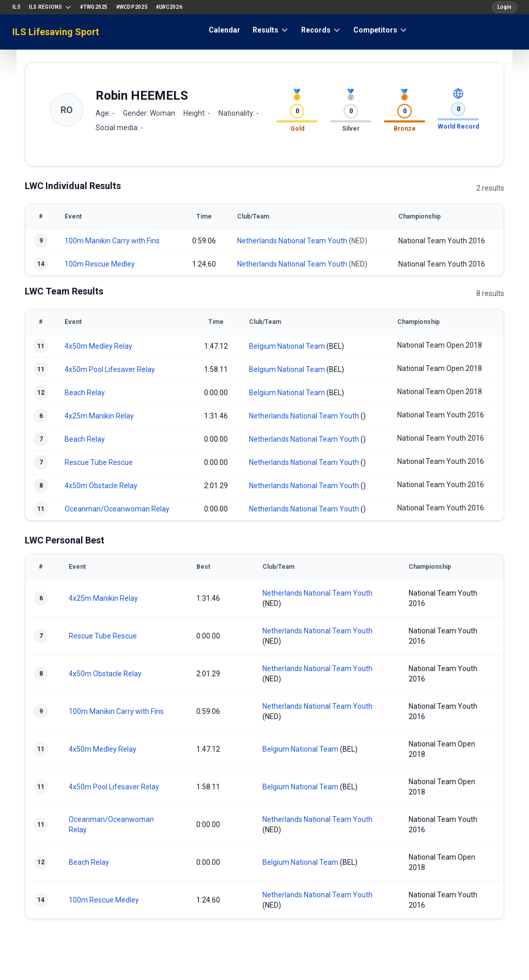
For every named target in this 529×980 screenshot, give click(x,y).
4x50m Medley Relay (98, 346)
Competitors (380, 30)
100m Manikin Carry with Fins (112, 241)
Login (504, 7)
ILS (17, 7)
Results (271, 30)
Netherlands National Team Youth (292, 241)
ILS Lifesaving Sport (56, 32)
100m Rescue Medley (100, 264)
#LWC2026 (169, 7)
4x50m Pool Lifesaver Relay (110, 369)
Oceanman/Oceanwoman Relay (117, 509)
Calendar (224, 30)
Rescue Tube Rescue (99, 462)
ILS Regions (50, 7)
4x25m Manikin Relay (99, 416)
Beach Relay (85, 393)
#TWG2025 (94, 7)
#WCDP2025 (132, 7)
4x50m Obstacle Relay (101, 486)
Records (321, 30)
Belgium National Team (287, 346)
